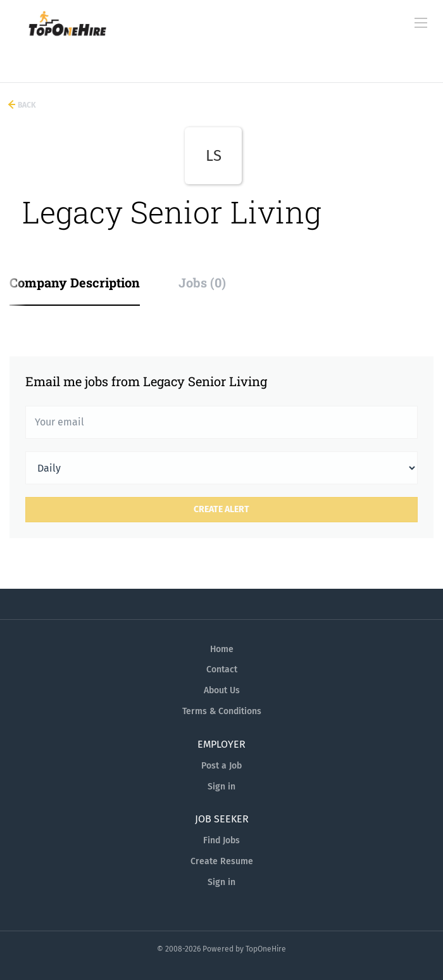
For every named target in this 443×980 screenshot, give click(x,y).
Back (26, 105)
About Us (222, 690)
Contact (222, 669)
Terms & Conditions (222, 711)
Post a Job (221, 766)
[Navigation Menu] (421, 23)
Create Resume (222, 861)
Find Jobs (221, 840)
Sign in (221, 787)
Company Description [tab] (75, 282)
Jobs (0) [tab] (202, 282)
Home (222, 649)
